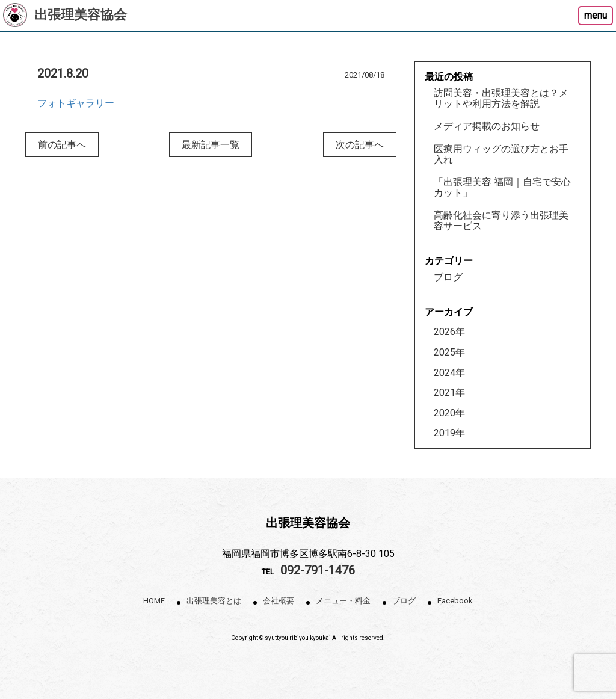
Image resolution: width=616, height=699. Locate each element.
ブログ (448, 277)
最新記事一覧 (211, 145)
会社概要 (279, 601)
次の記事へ (360, 145)
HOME (154, 601)
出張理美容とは (214, 601)
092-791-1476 (318, 570)
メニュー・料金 (343, 601)
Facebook (455, 601)
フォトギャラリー (76, 103)
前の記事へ (62, 145)
